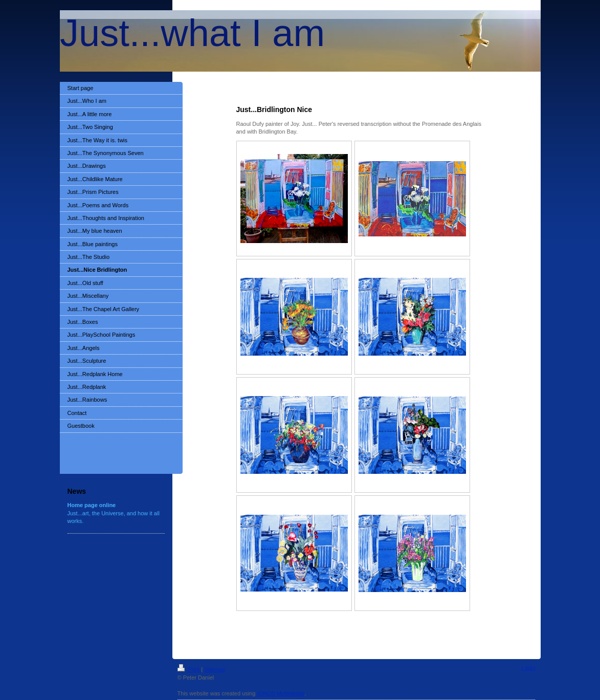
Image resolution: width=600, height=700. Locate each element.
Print (190, 669)
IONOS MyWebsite (281, 693)
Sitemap (214, 669)
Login (529, 668)
